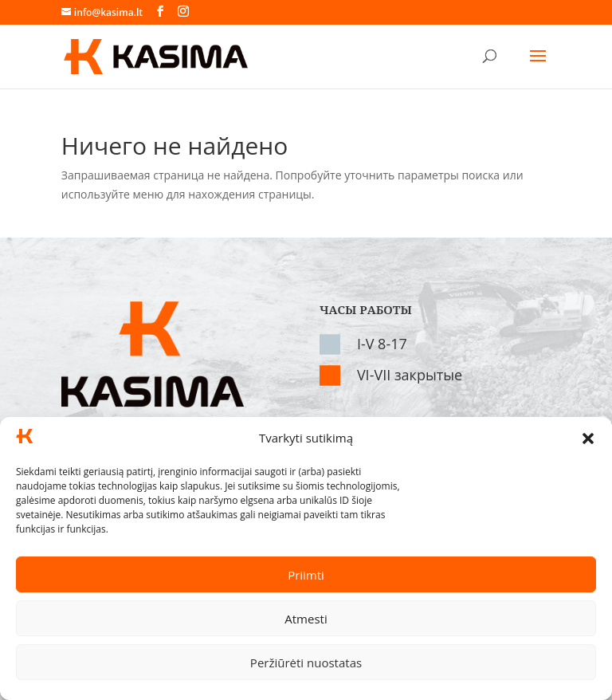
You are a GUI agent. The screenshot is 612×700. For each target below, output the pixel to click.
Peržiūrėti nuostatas (306, 663)
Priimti (306, 575)
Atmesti (306, 619)
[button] (588, 438)
